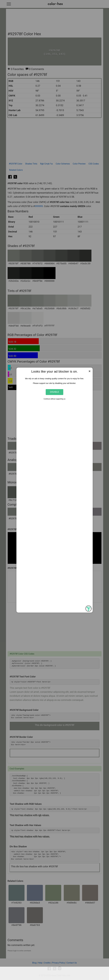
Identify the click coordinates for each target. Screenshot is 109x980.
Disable (55, 392)
